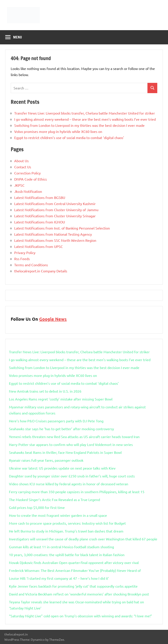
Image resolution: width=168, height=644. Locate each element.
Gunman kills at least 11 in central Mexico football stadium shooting (61, 547)
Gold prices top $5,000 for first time (37, 507)
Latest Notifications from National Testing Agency (53, 234)
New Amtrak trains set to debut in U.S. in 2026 (45, 391)
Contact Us (23, 167)
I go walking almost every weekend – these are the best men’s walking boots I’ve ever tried (85, 119)
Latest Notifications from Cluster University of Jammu (56, 210)
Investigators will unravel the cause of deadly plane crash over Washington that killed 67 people (83, 539)
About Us (21, 161)
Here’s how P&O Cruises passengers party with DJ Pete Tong (56, 421)
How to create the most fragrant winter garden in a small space (58, 515)
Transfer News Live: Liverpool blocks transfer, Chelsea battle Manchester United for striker (85, 113)
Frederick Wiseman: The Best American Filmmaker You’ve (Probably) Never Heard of (75, 570)
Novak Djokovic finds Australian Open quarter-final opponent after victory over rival (74, 562)
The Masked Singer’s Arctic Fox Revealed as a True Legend (54, 500)
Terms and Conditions (31, 265)
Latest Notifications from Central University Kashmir (55, 204)
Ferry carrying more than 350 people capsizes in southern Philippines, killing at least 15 (77, 492)
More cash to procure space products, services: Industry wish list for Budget (67, 523)
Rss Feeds (22, 259)
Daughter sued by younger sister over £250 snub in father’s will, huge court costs (72, 476)
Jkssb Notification (28, 191)
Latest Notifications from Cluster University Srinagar (55, 216)
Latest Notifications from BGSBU (40, 197)
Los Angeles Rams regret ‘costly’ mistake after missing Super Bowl (61, 399)
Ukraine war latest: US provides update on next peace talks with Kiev (62, 468)
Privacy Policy (25, 252)
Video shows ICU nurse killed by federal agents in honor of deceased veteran (69, 484)
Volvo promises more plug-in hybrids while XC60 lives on (58, 131)
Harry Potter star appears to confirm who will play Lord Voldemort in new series (71, 444)
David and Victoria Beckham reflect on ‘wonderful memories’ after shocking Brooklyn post (79, 594)
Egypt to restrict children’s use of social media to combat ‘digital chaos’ (69, 138)
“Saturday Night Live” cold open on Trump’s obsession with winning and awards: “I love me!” (80, 616)
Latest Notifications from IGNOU (40, 222)
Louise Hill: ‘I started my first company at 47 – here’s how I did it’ (59, 578)
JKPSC (19, 185)
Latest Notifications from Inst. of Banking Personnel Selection (62, 228)
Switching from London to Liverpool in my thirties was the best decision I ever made (79, 125)
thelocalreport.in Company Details (41, 271)
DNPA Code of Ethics (31, 179)
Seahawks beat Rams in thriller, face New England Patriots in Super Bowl (65, 452)
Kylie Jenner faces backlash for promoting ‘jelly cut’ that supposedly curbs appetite (73, 586)
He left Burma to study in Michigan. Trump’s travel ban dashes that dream (66, 531)
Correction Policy (27, 173)
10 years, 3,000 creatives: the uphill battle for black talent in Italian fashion (67, 555)
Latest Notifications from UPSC (38, 246)
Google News (53, 319)
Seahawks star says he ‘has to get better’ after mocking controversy (61, 429)
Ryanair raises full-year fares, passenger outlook (46, 460)
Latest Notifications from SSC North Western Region (55, 240)
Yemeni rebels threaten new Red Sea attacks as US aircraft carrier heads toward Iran (74, 437)
